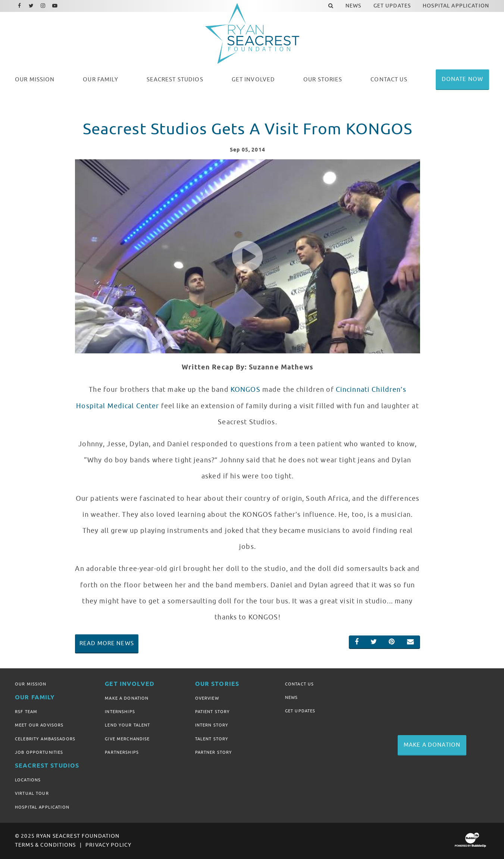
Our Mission (31, 684)
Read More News (107, 643)
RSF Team (26, 712)
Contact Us (299, 684)
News (292, 697)
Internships (120, 712)
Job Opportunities (39, 752)
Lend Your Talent (127, 725)
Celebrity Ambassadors (45, 739)
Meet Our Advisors (39, 725)
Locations (28, 780)
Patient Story (213, 712)
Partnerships (122, 752)
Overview (207, 698)
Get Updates (300, 711)
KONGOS (245, 390)
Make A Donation (127, 698)
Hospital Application (42, 807)
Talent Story (212, 739)
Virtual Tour (32, 793)
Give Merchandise (127, 739)
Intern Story (212, 725)
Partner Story (214, 752)
